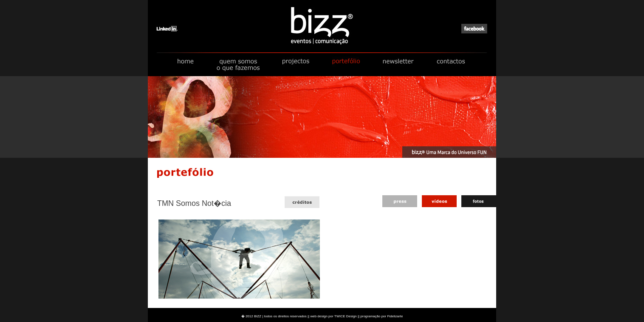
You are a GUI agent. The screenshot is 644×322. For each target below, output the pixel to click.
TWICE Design (346, 316)
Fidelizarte (395, 316)
